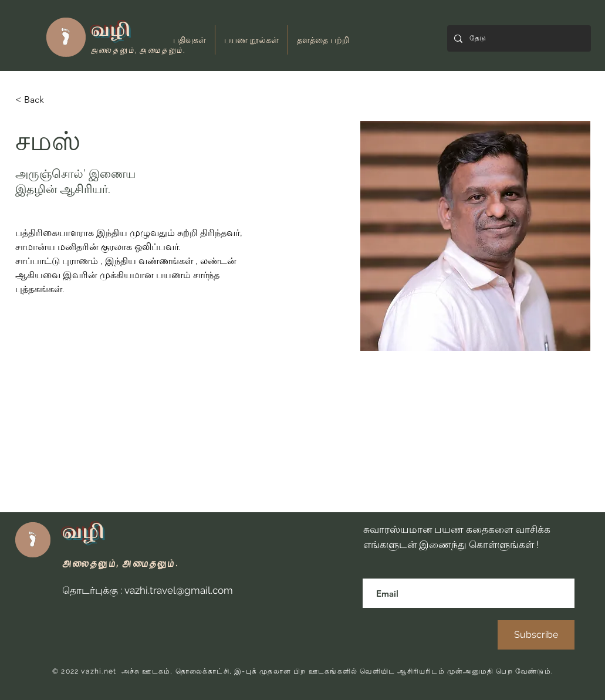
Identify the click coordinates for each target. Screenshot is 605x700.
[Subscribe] (536, 635)
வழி (112, 32)
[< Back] (38, 100)
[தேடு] (518, 38)
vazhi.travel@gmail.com (179, 590)
